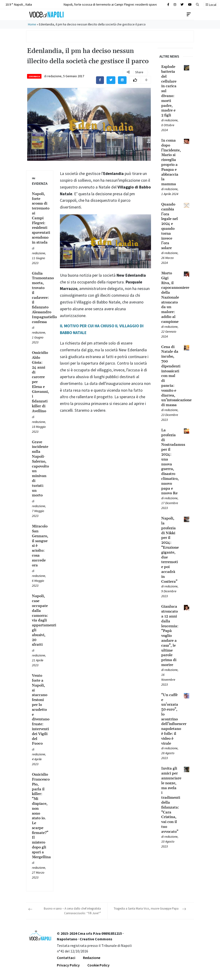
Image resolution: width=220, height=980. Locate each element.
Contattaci (66, 958)
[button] (198, 5)
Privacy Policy (68, 965)
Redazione (92, 958)
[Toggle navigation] (189, 14)
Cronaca (34, 76)
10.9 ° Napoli (18, 4)
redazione (54, 76)
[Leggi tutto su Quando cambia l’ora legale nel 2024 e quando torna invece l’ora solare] (170, 226)
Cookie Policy (98, 965)
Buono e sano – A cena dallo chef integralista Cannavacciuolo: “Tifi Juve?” (72, 911)
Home (32, 24)
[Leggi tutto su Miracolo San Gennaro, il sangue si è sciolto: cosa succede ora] (40, 546)
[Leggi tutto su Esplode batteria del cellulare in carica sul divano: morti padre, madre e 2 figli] (170, 91)
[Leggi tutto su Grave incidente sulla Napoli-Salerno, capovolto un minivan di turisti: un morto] (40, 469)
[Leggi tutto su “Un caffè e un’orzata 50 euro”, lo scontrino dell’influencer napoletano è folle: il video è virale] (170, 719)
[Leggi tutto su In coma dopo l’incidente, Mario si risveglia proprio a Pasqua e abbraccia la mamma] (170, 162)
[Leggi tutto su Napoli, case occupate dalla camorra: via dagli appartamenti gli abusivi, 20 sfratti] (40, 620)
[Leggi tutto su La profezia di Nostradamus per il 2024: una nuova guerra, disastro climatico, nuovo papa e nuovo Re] (170, 462)
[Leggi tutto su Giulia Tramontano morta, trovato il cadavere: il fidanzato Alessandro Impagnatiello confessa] (40, 298)
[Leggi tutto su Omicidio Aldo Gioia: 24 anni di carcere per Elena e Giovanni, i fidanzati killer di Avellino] (40, 382)
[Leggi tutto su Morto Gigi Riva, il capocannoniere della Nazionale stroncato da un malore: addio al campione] (170, 298)
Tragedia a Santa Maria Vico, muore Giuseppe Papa (146, 909)
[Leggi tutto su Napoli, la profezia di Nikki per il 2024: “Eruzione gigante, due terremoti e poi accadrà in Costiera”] (170, 550)
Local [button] (211, 5)
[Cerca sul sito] (168, 5)
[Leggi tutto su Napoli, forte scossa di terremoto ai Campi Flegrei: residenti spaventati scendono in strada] (40, 218)
